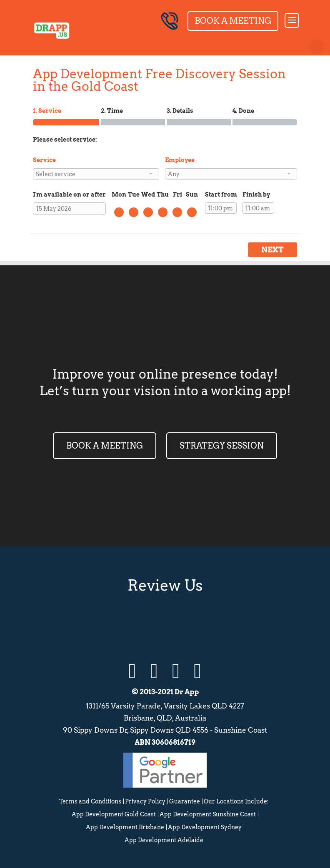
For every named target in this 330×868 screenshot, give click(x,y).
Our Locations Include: (236, 801)
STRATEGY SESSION (222, 446)
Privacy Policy (145, 801)
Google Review (123, 626)
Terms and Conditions (90, 801)
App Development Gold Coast (114, 814)
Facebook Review (207, 626)
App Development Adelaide (164, 840)
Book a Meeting (233, 21)
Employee (180, 160)
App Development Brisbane (125, 827)
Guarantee (185, 801)
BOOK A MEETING (105, 446)
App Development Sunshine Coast (208, 814)
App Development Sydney (205, 827)
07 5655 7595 (170, 21)
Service (44, 160)
